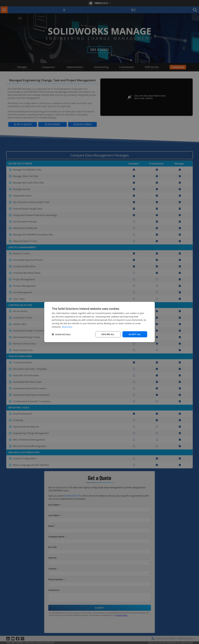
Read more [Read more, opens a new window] (67, 327)
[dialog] (99, 322)
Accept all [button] (135, 334)
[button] (61, 334)
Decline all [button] (108, 334)
